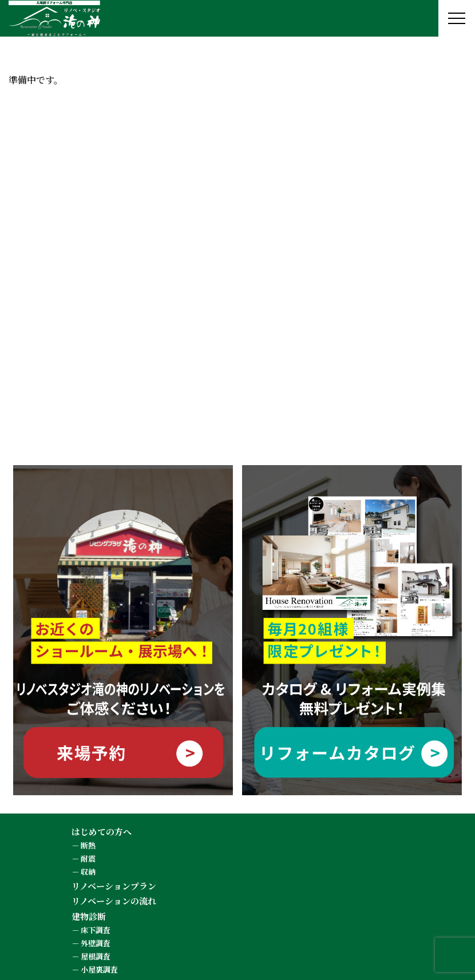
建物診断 (89, 916)
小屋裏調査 (99, 969)
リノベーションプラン (114, 886)
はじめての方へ (102, 832)
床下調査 (96, 930)
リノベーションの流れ (114, 901)
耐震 (88, 858)
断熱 (88, 845)
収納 (88, 872)
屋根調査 (96, 956)
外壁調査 (96, 943)
